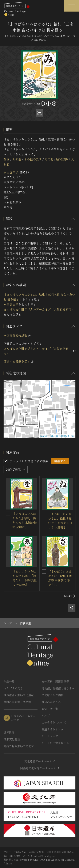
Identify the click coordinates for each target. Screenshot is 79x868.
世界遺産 (9, 732)
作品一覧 (9, 681)
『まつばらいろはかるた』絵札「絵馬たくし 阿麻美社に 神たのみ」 (25, 578)
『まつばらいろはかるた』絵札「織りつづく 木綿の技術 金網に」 (25, 520)
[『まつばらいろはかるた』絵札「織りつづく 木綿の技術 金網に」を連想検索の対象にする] (8, 514)
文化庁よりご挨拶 (53, 695)
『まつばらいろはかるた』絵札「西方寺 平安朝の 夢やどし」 (60, 578)
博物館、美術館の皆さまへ (58, 688)
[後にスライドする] (70, 596)
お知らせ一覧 (50, 709)
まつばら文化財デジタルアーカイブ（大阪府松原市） (39, 309)
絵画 (7, 159)
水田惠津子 (11, 172)
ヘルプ (46, 716)
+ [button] (9, 386)
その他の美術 (33, 159)
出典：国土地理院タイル (62, 436)
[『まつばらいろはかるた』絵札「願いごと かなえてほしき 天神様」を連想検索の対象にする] (44, 514)
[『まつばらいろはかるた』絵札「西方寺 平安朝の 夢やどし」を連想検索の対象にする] (44, 571)
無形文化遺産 (12, 739)
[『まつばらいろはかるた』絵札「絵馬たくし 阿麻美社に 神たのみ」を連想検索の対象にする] (8, 571)
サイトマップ (50, 736)
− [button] (9, 392)
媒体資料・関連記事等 (55, 681)
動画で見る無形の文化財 (19, 746)
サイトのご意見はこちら (57, 743)
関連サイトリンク (53, 729)
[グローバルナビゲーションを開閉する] (72, 6)
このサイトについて (54, 722)
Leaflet (44, 436)
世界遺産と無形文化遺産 (19, 695)
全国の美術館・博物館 (17, 702)
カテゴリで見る (13, 688)
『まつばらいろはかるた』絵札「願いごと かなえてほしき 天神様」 (60, 521)
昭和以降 (62, 159)
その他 (17, 159)
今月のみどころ (51, 702)
